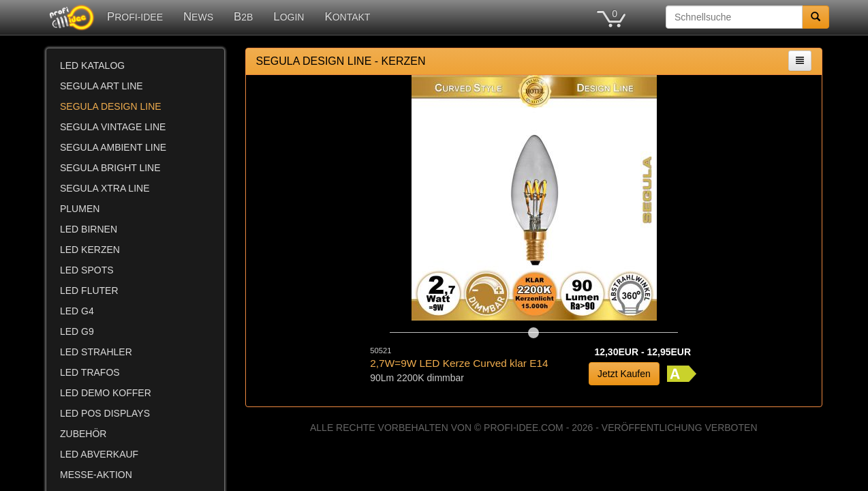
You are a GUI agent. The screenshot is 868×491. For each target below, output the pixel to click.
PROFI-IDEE (135, 17)
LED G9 (77, 331)
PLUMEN (80, 209)
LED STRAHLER (96, 352)
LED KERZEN (90, 250)
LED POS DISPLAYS (105, 413)
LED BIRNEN (89, 229)
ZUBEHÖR (83, 434)
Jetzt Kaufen (624, 374)
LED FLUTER (89, 291)
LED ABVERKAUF (99, 454)
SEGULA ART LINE (102, 86)
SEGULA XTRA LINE (105, 188)
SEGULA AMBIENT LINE (113, 147)
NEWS (198, 17)
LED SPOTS (87, 270)
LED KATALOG (92, 65)
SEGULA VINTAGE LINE (113, 127)
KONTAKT (347, 17)
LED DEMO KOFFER (106, 393)
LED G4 (77, 311)
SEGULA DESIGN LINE (111, 106)
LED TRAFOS (90, 372)
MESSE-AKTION (96, 475)
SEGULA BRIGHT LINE (110, 168)
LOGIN (289, 17)
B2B (243, 17)
